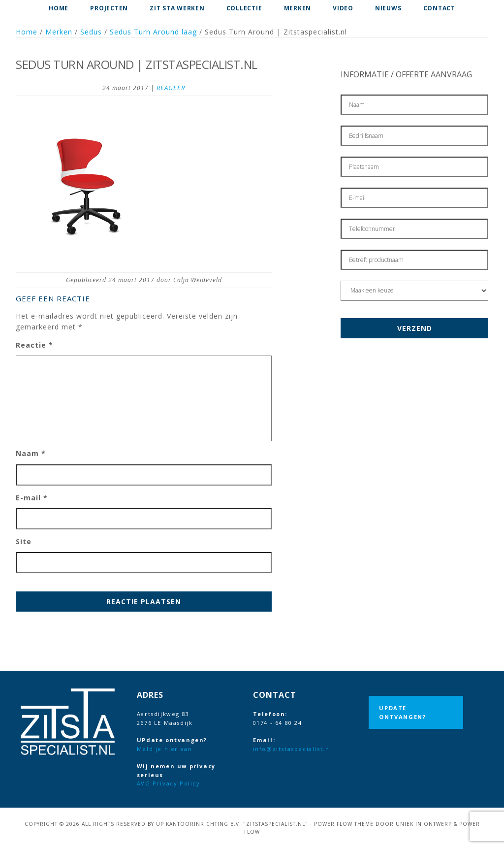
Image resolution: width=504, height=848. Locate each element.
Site (24, 541)
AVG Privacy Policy (169, 783)
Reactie (34, 345)
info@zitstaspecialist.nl (292, 749)
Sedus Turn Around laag (153, 32)
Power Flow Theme (344, 824)
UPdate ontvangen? (402, 712)
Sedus (91, 32)
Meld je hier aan (165, 749)
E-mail (32, 498)
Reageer (171, 88)
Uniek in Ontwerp (424, 824)
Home (27, 32)
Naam (31, 453)
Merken (59, 32)
